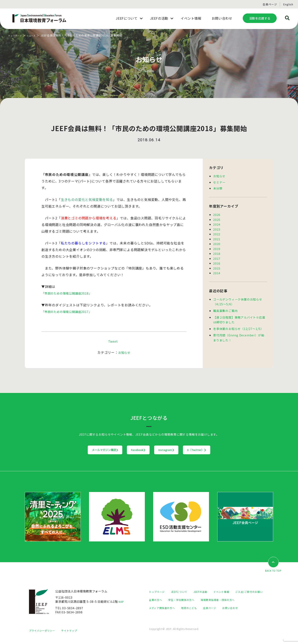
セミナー (219, 182)
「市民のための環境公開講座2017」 (70, 312)
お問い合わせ (179, 616)
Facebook (130, 450)
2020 (217, 243)
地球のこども (240, 608)
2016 (217, 262)
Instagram (175, 450)
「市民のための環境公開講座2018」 (70, 293)
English (288, 4)
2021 (217, 238)
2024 (217, 224)
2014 (217, 271)
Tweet (113, 341)
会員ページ (270, 4)
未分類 (218, 188)
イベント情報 (231, 592)
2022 (217, 233)
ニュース (36, 35)
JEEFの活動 (207, 592)
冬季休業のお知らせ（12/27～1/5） (238, 327)
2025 (217, 219)
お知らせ (124, 352)
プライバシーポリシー (44, 635)
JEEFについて (183, 592)
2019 (217, 248)
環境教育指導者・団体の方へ (169, 608)
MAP (122, 602)
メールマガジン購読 (79, 450)
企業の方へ (194, 600)
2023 (217, 229)
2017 (217, 257)
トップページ (17, 35)
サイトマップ (74, 635)
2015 (217, 267)
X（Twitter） (222, 450)
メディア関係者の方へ (210, 608)
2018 (217, 252)
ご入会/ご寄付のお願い (165, 600)
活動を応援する (260, 18)
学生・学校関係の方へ (223, 600)
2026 (217, 214)
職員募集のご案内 (225, 309)
